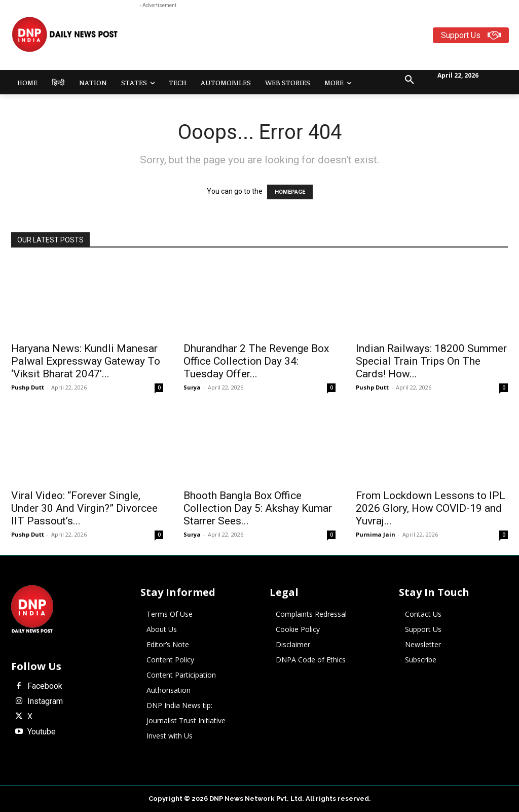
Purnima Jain (376, 534)
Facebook (45, 686)
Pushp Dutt (28, 387)
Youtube (42, 732)
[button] (410, 80)
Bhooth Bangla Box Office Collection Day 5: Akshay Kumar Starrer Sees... (258, 508)
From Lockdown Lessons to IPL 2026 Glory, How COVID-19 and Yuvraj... (431, 508)
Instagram (45, 701)
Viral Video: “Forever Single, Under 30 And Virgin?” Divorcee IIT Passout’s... (84, 508)
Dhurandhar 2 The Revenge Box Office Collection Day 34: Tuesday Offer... (256, 361)
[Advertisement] (324, 44)
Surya (192, 387)
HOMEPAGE (290, 192)
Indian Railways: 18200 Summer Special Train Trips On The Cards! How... (431, 361)
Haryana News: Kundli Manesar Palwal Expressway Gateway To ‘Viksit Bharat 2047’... (86, 361)
